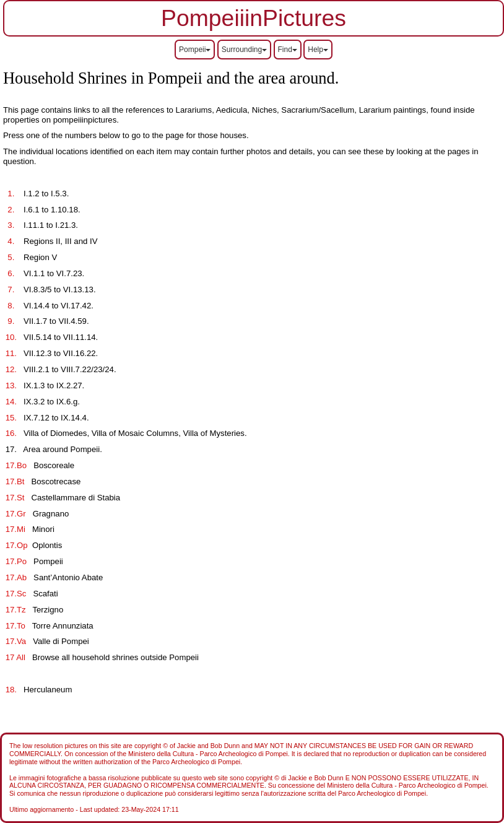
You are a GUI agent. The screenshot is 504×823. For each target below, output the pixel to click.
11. (11, 353)
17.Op (16, 545)
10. (11, 337)
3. (10, 225)
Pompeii (195, 50)
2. (10, 210)
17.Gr (15, 514)
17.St (15, 498)
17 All (15, 657)
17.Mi (15, 529)
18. (11, 690)
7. (10, 290)
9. (10, 321)
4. (10, 241)
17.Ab (16, 577)
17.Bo (17, 465)
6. (10, 273)
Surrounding (244, 50)
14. (11, 402)
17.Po (16, 561)
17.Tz (15, 610)
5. (10, 257)
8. (10, 306)
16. (11, 433)
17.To (15, 626)
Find (288, 50)
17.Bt (15, 481)
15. (11, 418)
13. (11, 385)
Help (318, 50)
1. (10, 194)
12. (11, 369)
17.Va (16, 641)
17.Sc (16, 594)
